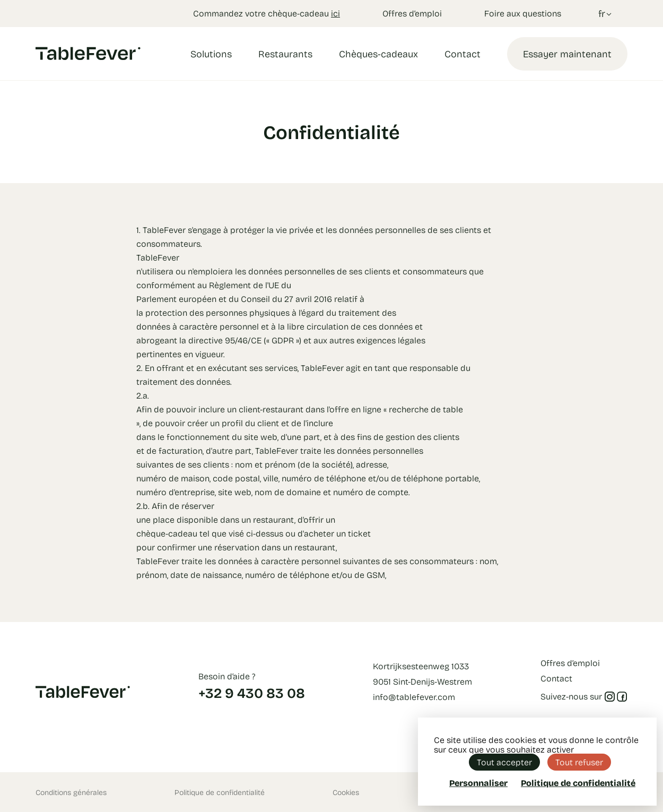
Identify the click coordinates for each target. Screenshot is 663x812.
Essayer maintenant (567, 54)
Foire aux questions (523, 13)
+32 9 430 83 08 (252, 693)
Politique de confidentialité (220, 792)
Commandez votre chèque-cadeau (267, 13)
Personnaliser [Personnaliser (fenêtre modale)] (478, 783)
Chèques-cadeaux (378, 54)
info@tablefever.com (414, 697)
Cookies (346, 792)
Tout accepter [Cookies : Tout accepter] (504, 762)
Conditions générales (71, 792)
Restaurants (285, 54)
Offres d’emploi (412, 13)
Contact (463, 54)
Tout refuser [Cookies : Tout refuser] (579, 762)
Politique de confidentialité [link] (578, 783)
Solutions (211, 54)
